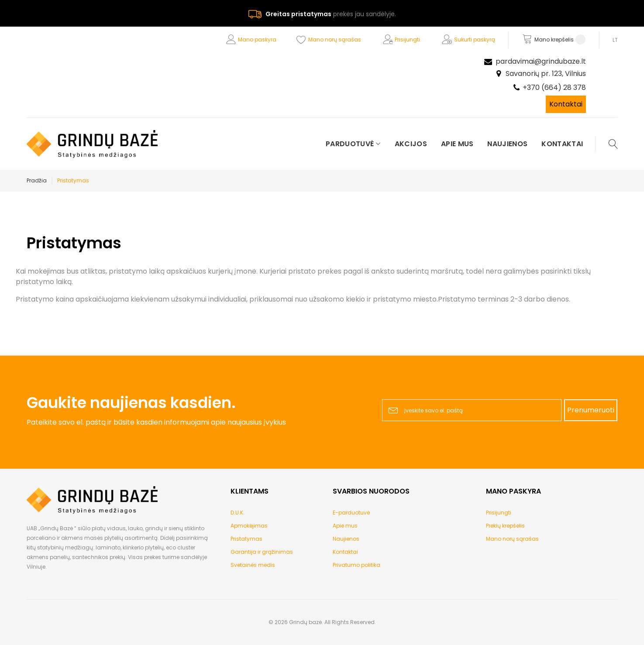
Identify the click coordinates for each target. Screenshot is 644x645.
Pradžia (37, 180)
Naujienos (346, 539)
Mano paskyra (257, 39)
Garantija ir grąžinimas (262, 552)
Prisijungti (407, 39)
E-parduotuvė (351, 513)
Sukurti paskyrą (475, 39)
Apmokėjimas (249, 526)
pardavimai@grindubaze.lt (541, 61)
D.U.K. (238, 513)
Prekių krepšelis (505, 526)
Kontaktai (566, 104)
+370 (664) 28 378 (554, 87)
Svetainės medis (253, 565)
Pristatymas (246, 539)
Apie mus (345, 526)
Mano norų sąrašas (335, 39)
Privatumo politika (356, 565)
